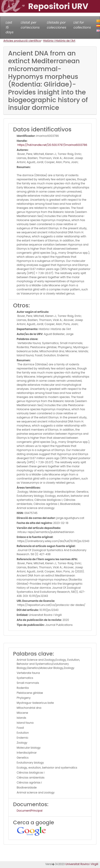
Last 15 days (10, 27)
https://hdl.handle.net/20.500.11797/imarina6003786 (52, 145)
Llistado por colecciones (57, 25)
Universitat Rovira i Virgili (82, 864)
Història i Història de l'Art (59, 41)
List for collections (82, 25)
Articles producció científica (22, 41)
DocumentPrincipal (30, 811)
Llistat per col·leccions (30, 25)
